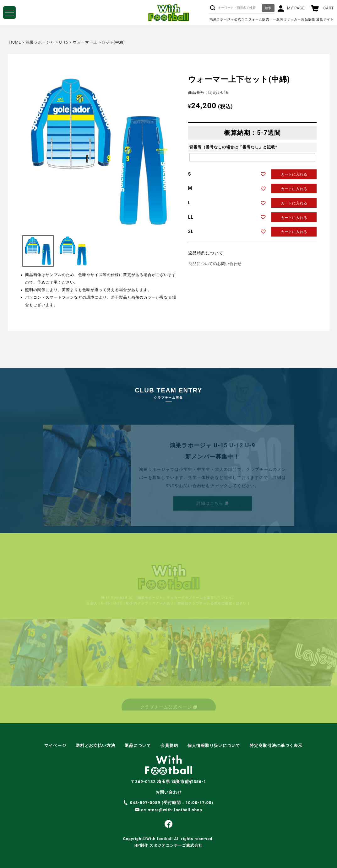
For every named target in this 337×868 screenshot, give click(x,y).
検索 (268, 8)
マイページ (55, 746)
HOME (15, 42)
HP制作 (168, 845)
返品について (138, 746)
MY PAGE (296, 8)
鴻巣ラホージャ (40, 42)
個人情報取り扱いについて (214, 746)
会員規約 (169, 746)
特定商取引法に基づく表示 (276, 746)
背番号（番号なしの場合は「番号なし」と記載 (234, 147)
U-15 (64, 42)
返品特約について (206, 253)
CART (329, 8)
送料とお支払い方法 (95, 746)
